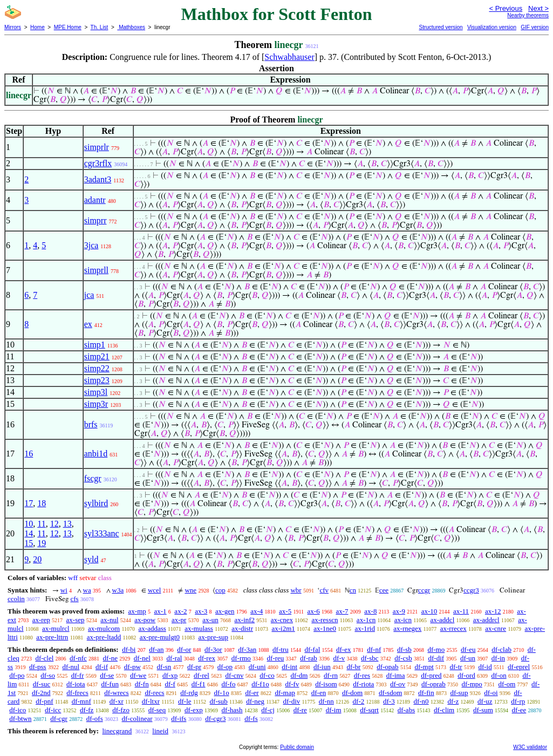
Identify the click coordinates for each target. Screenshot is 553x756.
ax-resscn (325, 620)
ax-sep (76, 620)
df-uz (485, 701)
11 (41, 524)
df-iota (76, 684)
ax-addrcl (486, 620)
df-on (499, 675)
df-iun (322, 667)
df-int (289, 667)
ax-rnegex (407, 628)
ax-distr (242, 628)
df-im (334, 710)
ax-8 (370, 611)
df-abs (407, 710)
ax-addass (152, 628)
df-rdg (189, 693)
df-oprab (433, 684)
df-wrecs (116, 693)
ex (88, 324)
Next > (538, 8)
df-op (225, 667)
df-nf (374, 649)
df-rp (518, 701)
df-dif (436, 658)
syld (91, 559)
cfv (324, 590)
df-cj (268, 710)
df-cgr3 (215, 718)
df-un (468, 658)
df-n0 (421, 701)
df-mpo (472, 684)
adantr (95, 200)
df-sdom (390, 693)
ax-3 (201, 611)
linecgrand (117, 731)
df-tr (456, 667)
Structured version (441, 27)
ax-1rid (365, 628)
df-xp (170, 675)
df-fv (292, 684)
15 (29, 543)
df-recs (154, 693)
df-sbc (370, 658)
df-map (285, 693)
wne (190, 590)
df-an (156, 649)
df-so (48, 675)
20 (37, 559)
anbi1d (96, 454)
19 (42, 543)
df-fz (87, 710)
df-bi (129, 649)
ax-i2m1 (283, 628)
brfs (91, 424)
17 (29, 503)
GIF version (535, 27)
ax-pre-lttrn (52, 637)
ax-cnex (282, 620)
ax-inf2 (245, 620)
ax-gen (225, 611)
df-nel (142, 658)
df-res (362, 675)
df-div (292, 701)
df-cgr (59, 718)
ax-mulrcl (56, 628)
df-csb (403, 658)
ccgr (424, 590)
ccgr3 (471, 590)
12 (54, 524)
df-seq (157, 710)
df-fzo (121, 710)
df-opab (387, 667)
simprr (95, 220)
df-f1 (199, 684)
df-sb (404, 649)
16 (29, 454)
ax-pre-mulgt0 (160, 637)
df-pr (194, 667)
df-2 (359, 701)
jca (89, 295)
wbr (296, 590)
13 (67, 524)
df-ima (396, 675)
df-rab (309, 658)
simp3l (96, 392)
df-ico (18, 710)
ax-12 (493, 611)
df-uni (257, 667)
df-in (498, 658)
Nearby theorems (528, 15)
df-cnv (235, 675)
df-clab (501, 649)
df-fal (312, 649)
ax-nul (109, 620)
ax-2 (180, 611)
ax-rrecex (453, 628)
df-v (339, 658)
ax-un (210, 620)
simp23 (97, 380)
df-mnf (81, 701)
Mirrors (13, 27)
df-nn (326, 701)
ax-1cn (366, 620)
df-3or (213, 649)
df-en (319, 693)
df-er (252, 693)
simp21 (97, 356)
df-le (185, 701)
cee (384, 590)
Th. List (100, 27)
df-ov (398, 684)
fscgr (93, 478)
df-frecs (77, 693)
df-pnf (45, 701)
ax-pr (179, 620)
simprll (96, 270)
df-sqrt (369, 710)
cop (220, 590)
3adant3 (98, 179)
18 (42, 503)
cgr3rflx (98, 163)
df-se (107, 675)
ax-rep (41, 620)
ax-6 (314, 611)
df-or (184, 649)
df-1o (221, 693)
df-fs (251, 718)
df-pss (38, 667)
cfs (75, 599)
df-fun (110, 684)
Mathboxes (131, 27)
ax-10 (429, 611)
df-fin (426, 693)
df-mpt (424, 667)
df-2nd (41, 693)
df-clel (44, 658)
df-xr (117, 701)
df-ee (519, 710)
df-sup (459, 693)
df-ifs (179, 718)
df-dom (352, 693)
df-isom (326, 684)
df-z (453, 701)
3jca (91, 245)
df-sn (164, 667)
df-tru (281, 649)
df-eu (468, 649)
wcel (155, 590)
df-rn (331, 675)
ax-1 (161, 611)
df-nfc (78, 658)
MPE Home (68, 27)
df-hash (232, 710)
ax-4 (257, 611)
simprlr (97, 147)
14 (29, 533)
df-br (353, 667)
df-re (300, 710)
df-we (138, 675)
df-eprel (519, 667)
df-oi (491, 693)
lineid (160, 731)
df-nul (71, 667)
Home (37, 27)
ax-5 (285, 611)
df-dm (299, 675)
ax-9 (399, 611)
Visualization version (492, 27)
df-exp (194, 710)
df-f (170, 684)
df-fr (78, 675)
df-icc (53, 710)
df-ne (110, 658)
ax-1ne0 (325, 628)
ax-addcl (443, 620)
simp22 (97, 368)
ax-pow (145, 620)
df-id (485, 667)
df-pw (132, 667)
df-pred (431, 675)
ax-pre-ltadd (104, 637)
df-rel (202, 675)
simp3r (96, 404)
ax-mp (137, 611)
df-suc (42, 684)
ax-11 (461, 611)
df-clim (444, 710)
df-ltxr (151, 701)
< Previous (506, 8)
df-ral (175, 658)
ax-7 (342, 611)
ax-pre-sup (213, 637)
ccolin (16, 599)
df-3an (247, 649)
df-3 (389, 701)
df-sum (483, 710)
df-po (17, 675)
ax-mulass (199, 628)
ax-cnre (496, 628)
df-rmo (241, 658)
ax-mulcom (104, 628)
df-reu (276, 658)
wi (64, 590)
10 (29, 524)
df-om (507, 684)
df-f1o (260, 684)
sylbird (96, 503)
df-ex (343, 649)
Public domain (297, 747)
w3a (118, 590)
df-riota (363, 684)
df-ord (466, 675)
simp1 (95, 345)
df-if (102, 667)
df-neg (255, 701)
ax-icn (403, 620)
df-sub (219, 701)
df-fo (228, 684)
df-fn (142, 684)
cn (353, 590)
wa (87, 590)
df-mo (436, 649)
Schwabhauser (289, 57)
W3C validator (530, 747)
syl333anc (102, 533)
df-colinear (137, 718)
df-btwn (20, 718)
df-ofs (95, 718)
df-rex (207, 658)
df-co (267, 675)
